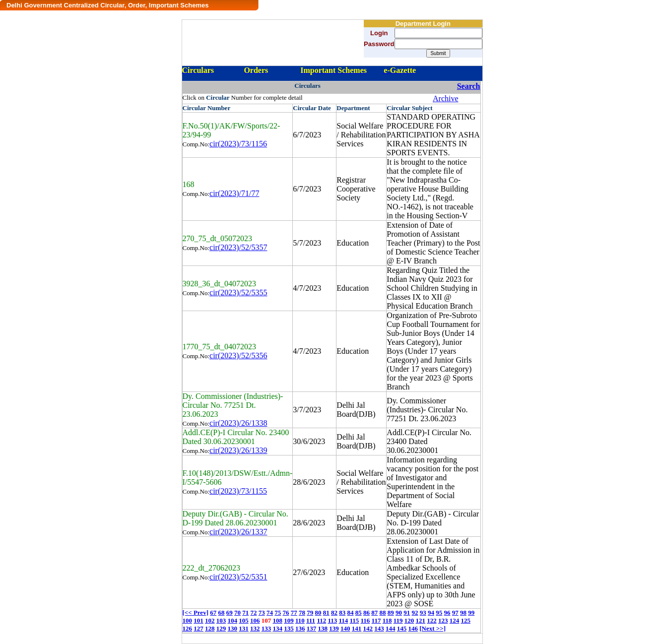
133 (266, 628)
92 (415, 612)
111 (311, 620)
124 (455, 620)
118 (387, 620)
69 (230, 612)
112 (321, 620)
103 (221, 620)
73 (262, 612)
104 (233, 620)
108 (278, 620)
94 (431, 612)
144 (391, 628)
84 (350, 612)
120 (409, 620)
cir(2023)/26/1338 (238, 423)
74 (270, 612)
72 (253, 612)
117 (376, 620)
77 (294, 612)
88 (382, 612)
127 (199, 628)
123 (443, 620)
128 (210, 628)
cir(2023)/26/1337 (238, 532)
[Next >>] (432, 628)
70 (237, 612)
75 (278, 612)
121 (421, 620)
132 (255, 628)
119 (398, 620)
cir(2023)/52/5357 (238, 247)
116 (365, 620)
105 (244, 620)
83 (342, 612)
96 (447, 612)
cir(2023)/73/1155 (238, 491)
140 (345, 628)
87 (374, 612)
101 (199, 620)
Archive (446, 98)
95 (439, 612)
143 (379, 628)
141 (357, 628)
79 (310, 612)
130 (233, 628)
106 (255, 620)
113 (332, 620)
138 (323, 628)
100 (188, 620)
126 (188, 628)
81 (326, 612)
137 (312, 628)
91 (407, 612)
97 (455, 612)
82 (334, 612)
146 (413, 628)
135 (289, 628)
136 (300, 628)
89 (391, 612)
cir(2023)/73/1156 (238, 144)
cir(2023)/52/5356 (238, 355)
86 (366, 612)
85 (359, 612)
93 (423, 612)
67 (213, 612)
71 (245, 612)
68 (221, 612)
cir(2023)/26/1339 (238, 450)
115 (355, 620)
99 (471, 612)
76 (286, 612)
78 (302, 612)
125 (466, 620)
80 (318, 612)
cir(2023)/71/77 (234, 193)
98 (463, 612)
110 (300, 620)
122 (432, 620)
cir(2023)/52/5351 (238, 577)
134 (278, 628)
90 (399, 612)
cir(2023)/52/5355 (238, 292)
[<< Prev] (196, 612)
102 (210, 620)
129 (221, 628)
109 (289, 620)
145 (402, 628)
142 (368, 628)
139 (334, 628)
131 (244, 628)
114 (343, 620)
